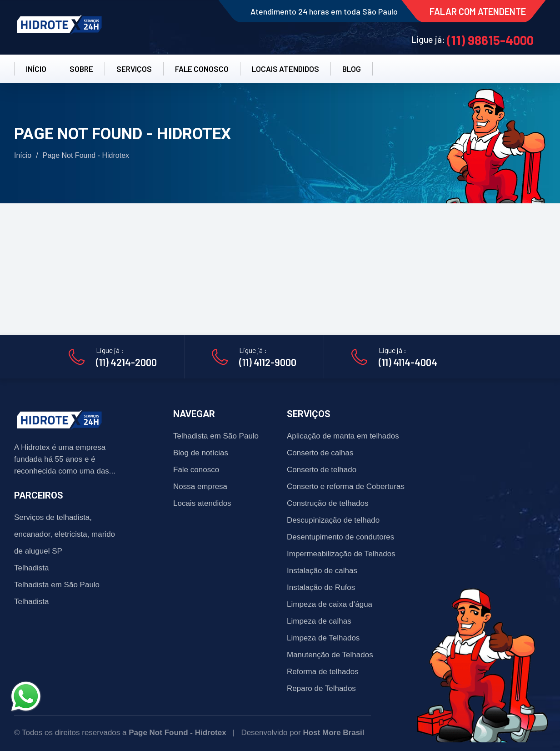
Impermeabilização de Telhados (341, 554)
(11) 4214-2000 (126, 362)
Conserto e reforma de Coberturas (346, 486)
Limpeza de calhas (319, 621)
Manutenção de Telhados (330, 655)
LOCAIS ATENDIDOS (285, 69)
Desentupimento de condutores (340, 537)
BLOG (352, 69)
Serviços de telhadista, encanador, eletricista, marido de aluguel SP (65, 534)
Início (23, 155)
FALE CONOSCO (202, 69)
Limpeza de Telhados (323, 638)
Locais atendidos (202, 503)
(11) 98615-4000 (490, 40)
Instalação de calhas (322, 571)
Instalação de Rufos (321, 587)
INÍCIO (36, 69)
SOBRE (81, 69)
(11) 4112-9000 (268, 362)
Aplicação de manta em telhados (343, 436)
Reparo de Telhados (321, 688)
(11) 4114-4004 (408, 362)
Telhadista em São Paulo (57, 585)
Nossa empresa (200, 486)
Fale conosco (196, 470)
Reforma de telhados (323, 672)
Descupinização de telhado (333, 520)
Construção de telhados (328, 503)
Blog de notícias (201, 453)
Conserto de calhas (320, 453)
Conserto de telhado (322, 470)
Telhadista (32, 568)
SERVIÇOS (134, 69)
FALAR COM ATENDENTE (478, 11)
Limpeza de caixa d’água (330, 604)
